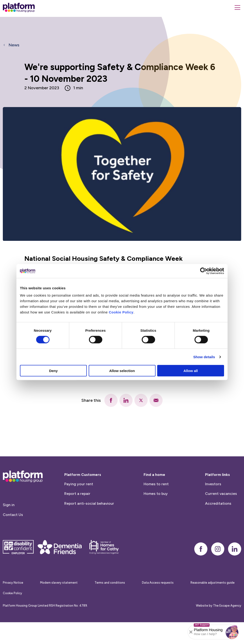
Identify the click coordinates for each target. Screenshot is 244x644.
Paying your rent (79, 505)
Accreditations (218, 525)
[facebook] (111, 400)
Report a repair (77, 515)
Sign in (9, 526)
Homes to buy (156, 515)
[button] (232, 632)
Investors (213, 505)
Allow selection (122, 371)
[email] (156, 400)
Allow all (191, 371)
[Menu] (237, 7)
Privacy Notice (13, 604)
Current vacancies (221, 515)
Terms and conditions (110, 604)
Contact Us (13, 536)
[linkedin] (126, 400)
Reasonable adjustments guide (213, 604)
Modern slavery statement (59, 604)
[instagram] (218, 570)
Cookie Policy (121, 312)
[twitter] (141, 400)
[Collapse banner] (191, 632)
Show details (204, 357)
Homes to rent (156, 505)
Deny (53, 371)
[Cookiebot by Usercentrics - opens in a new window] (204, 271)
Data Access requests (158, 604)
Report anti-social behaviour (89, 525)
